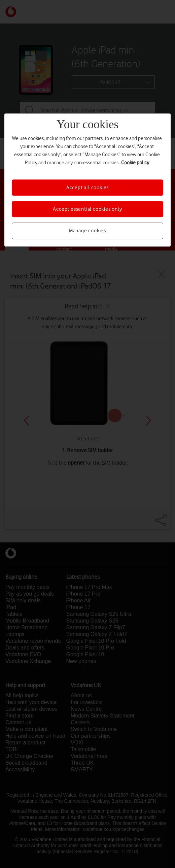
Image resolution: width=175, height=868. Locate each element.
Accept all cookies (87, 188)
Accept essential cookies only (87, 209)
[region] (87, 180)
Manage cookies (87, 231)
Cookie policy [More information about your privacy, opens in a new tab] (135, 163)
